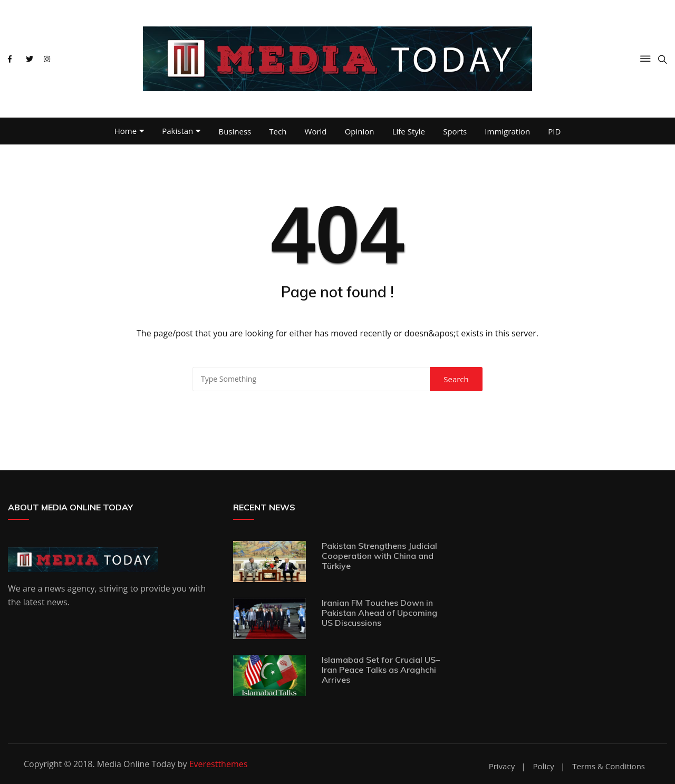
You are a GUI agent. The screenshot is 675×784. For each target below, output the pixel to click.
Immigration (507, 131)
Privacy (502, 766)
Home (126, 131)
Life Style (409, 131)
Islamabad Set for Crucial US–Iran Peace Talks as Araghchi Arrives (381, 670)
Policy (544, 766)
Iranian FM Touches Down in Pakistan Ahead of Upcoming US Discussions (379, 613)
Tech (278, 131)
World (316, 131)
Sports (455, 131)
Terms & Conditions (609, 766)
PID (554, 131)
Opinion (360, 131)
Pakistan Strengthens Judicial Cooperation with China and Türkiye (379, 556)
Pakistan (177, 131)
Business (235, 131)
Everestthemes (219, 764)
